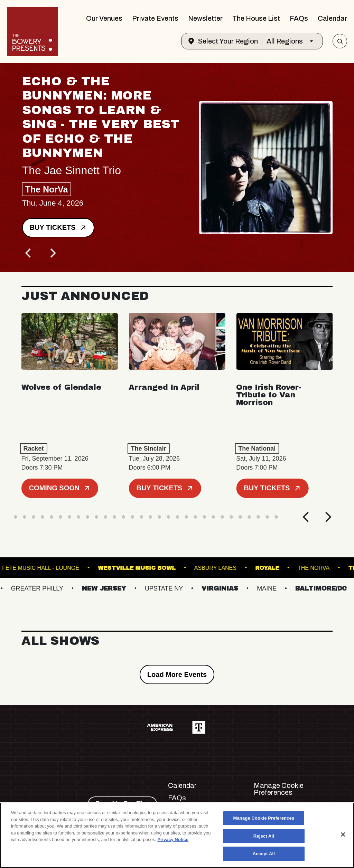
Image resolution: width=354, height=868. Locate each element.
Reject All (264, 836)
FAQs (299, 18)
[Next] (53, 253)
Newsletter (205, 18)
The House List (256, 18)
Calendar (332, 18)
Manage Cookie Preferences (279, 789)
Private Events (155, 18)
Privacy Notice (173, 839)
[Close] (343, 834)
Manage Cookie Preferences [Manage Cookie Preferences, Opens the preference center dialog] (264, 818)
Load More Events (177, 674)
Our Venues (104, 18)
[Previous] (29, 253)
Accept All (264, 854)
